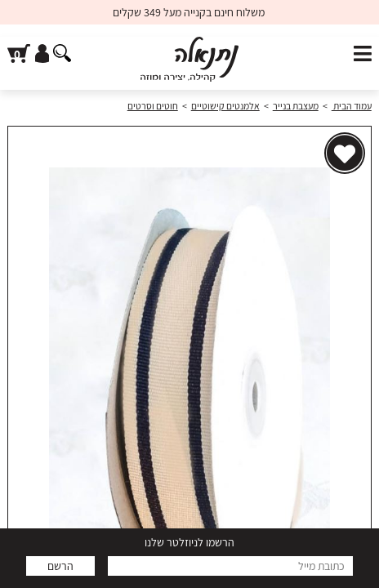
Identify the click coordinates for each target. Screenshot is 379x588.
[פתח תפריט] (363, 54)
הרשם (60, 566)
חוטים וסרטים (153, 106)
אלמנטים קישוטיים (225, 106)
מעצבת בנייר (296, 106)
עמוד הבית (352, 106)
